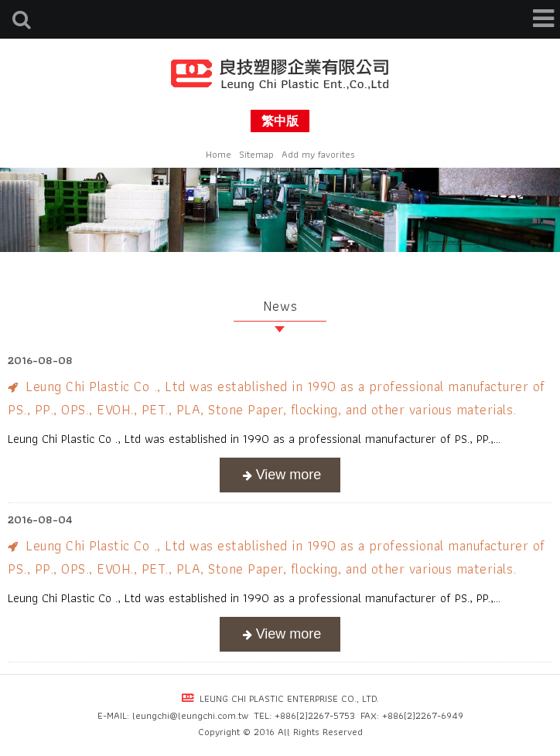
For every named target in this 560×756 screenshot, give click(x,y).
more (280, 475)
